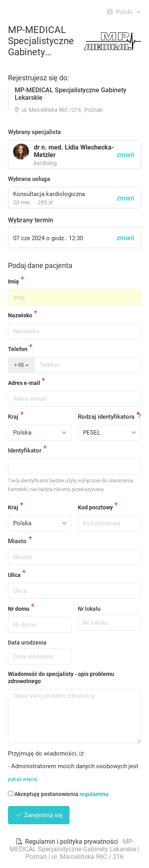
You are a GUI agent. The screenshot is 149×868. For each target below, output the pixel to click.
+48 (21, 365)
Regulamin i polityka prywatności (68, 842)
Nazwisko (20, 315)
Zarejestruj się (39, 815)
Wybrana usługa (29, 179)
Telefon (18, 349)
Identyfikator (25, 451)
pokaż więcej (23, 779)
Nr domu (19, 609)
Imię (14, 282)
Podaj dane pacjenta (40, 265)
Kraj (13, 417)
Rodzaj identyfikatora (106, 417)
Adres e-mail (24, 383)
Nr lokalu (89, 609)
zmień (126, 198)
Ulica (14, 575)
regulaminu (94, 794)
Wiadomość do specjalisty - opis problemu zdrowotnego (61, 678)
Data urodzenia (27, 643)
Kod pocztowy (95, 507)
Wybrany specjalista (34, 132)
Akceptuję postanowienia (58, 794)
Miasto (17, 541)
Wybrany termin (31, 220)
